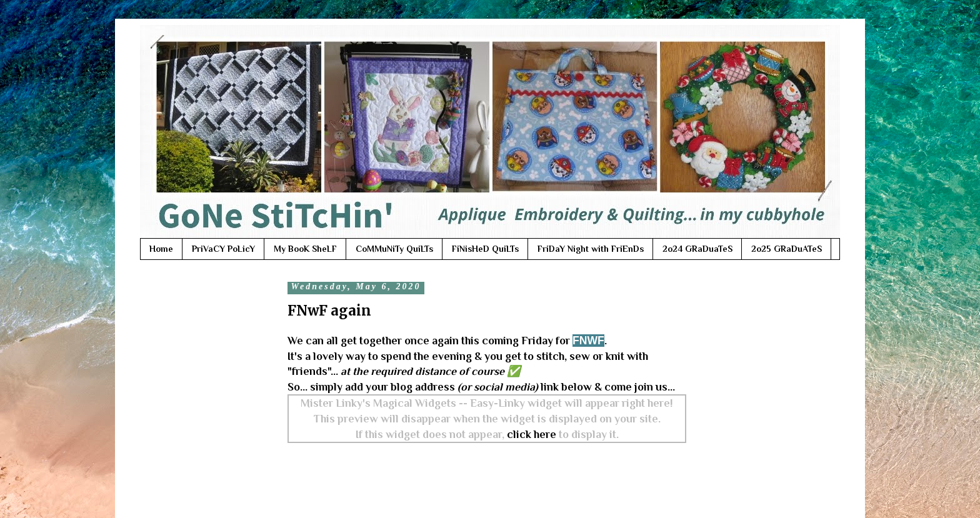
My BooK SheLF (305, 249)
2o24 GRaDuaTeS (697, 249)
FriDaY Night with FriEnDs (591, 249)
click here (532, 434)
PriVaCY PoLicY (223, 249)
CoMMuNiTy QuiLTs (394, 249)
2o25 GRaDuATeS (787, 249)
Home (161, 249)
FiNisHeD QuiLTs (485, 249)
